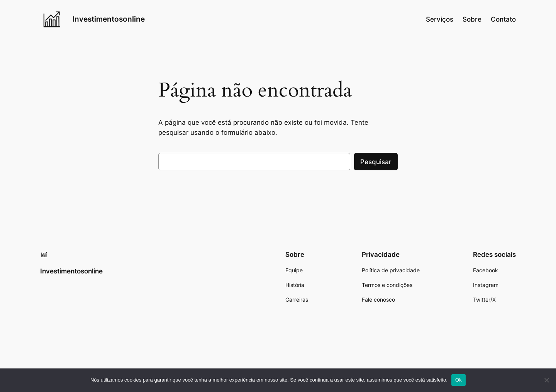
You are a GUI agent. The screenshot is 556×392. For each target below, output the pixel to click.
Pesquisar (376, 162)
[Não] (546, 380)
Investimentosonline (109, 19)
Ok (459, 380)
